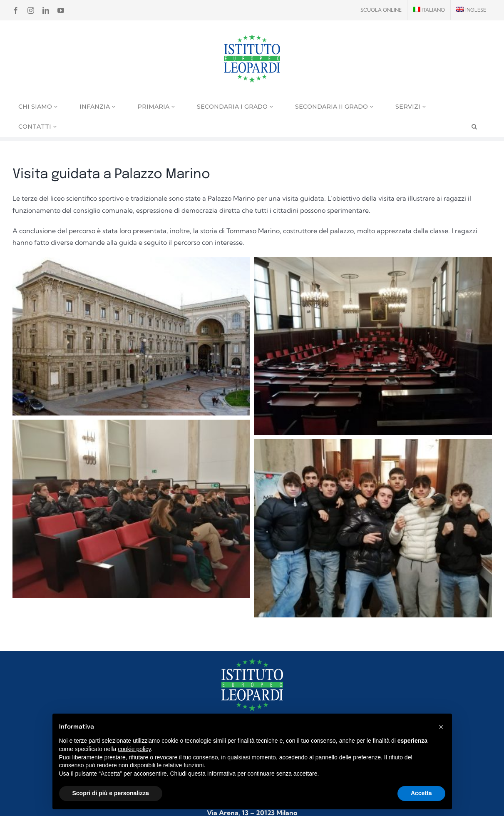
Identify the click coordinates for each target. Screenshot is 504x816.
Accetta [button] (421, 793)
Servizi (411, 107)
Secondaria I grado (235, 107)
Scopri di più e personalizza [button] (111, 793)
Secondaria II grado (334, 107)
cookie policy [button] (134, 749)
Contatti (37, 127)
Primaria (156, 107)
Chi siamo (38, 107)
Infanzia (97, 107)
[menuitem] (429, 10)
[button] (441, 727)
